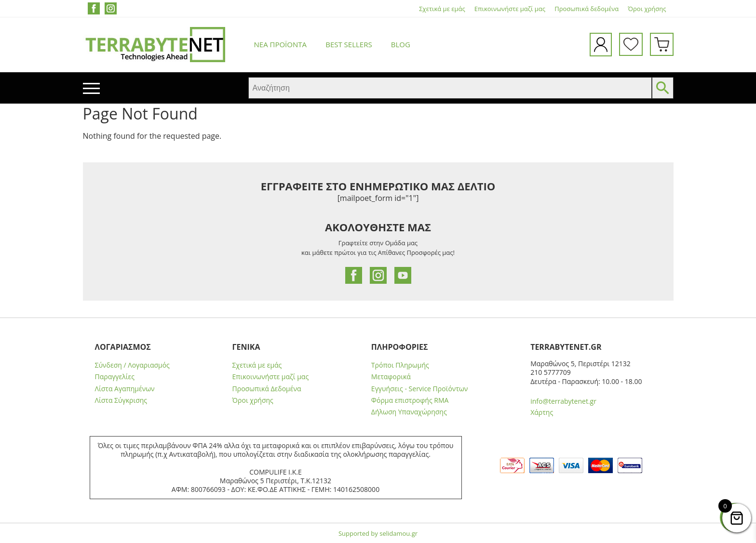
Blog (401, 44)
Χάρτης (542, 412)
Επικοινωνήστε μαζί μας (510, 9)
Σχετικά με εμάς (442, 9)
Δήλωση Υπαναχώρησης (409, 412)
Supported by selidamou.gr (378, 533)
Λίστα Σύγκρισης (121, 400)
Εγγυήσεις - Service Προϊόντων (420, 389)
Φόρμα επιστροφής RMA (410, 400)
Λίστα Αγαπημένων (125, 389)
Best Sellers (349, 44)
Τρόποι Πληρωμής (400, 365)
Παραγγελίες (115, 377)
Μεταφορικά (391, 377)
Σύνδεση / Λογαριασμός (132, 365)
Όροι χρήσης (647, 9)
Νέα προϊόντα (281, 44)
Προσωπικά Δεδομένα (267, 389)
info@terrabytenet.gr (563, 401)
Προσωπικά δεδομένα (587, 9)
